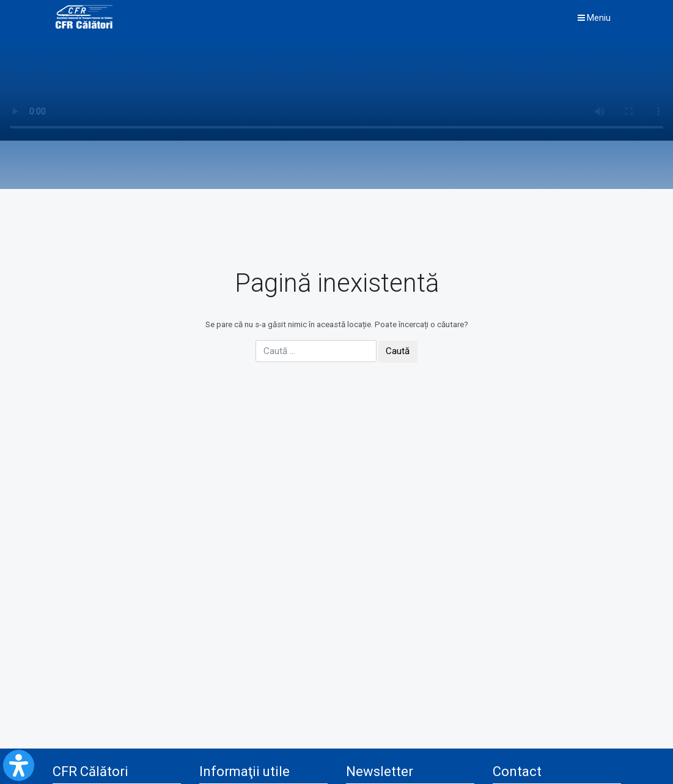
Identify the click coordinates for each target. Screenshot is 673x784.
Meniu (594, 18)
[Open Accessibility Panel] (19, 765)
